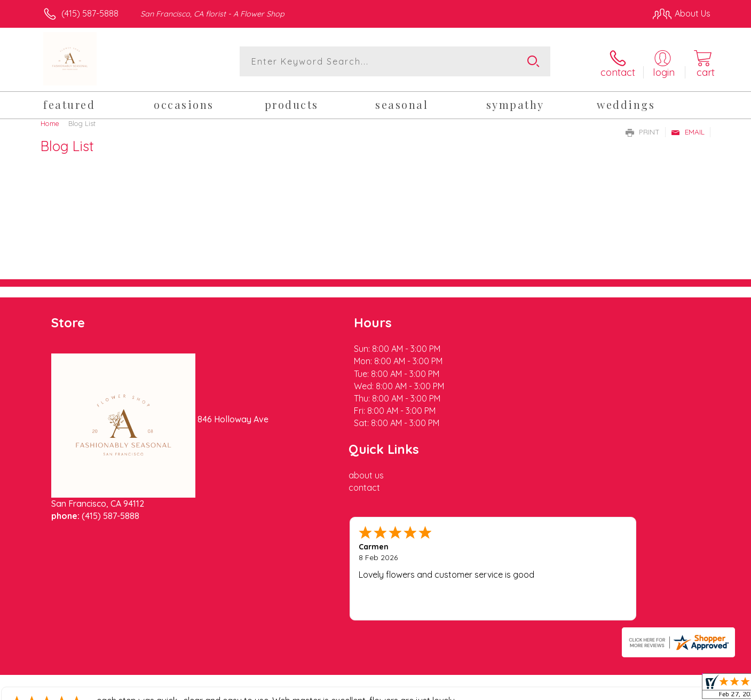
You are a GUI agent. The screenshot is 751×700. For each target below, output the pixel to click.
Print (643, 130)
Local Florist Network (616, 689)
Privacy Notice (540, 689)
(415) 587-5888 (90, 13)
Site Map (682, 689)
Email (688, 130)
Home (50, 121)
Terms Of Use (477, 689)
